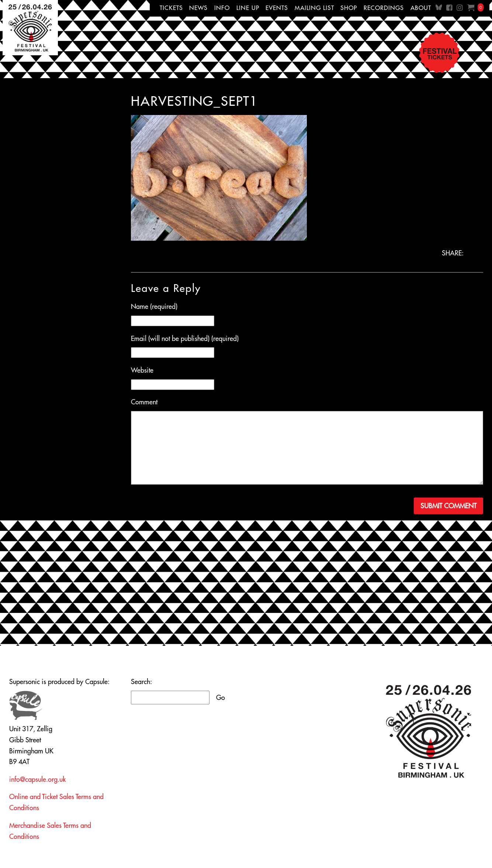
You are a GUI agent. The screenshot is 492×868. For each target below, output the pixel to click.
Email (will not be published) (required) (185, 339)
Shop (349, 8)
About (421, 8)
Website (142, 370)
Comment (144, 402)
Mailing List (314, 8)
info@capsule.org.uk (37, 779)
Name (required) (154, 306)
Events (277, 8)
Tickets (171, 8)
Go (221, 698)
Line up (248, 8)
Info (222, 8)
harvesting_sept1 (194, 101)
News (198, 8)
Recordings (384, 8)
